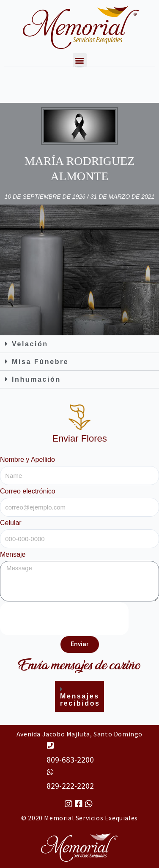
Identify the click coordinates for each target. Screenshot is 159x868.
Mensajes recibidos (80, 700)
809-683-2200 (70, 760)
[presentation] (64, 619)
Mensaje (13, 554)
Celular (11, 523)
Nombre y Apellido (27, 460)
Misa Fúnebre (40, 362)
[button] (79, 344)
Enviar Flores (79, 438)
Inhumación (36, 379)
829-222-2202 (70, 786)
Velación (30, 344)
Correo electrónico (28, 491)
